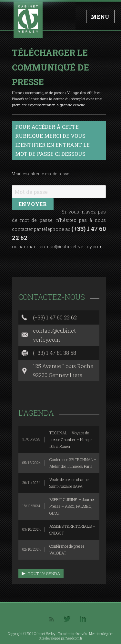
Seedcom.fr (74, 638)
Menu (100, 17)
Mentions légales (101, 634)
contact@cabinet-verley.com (71, 246)
